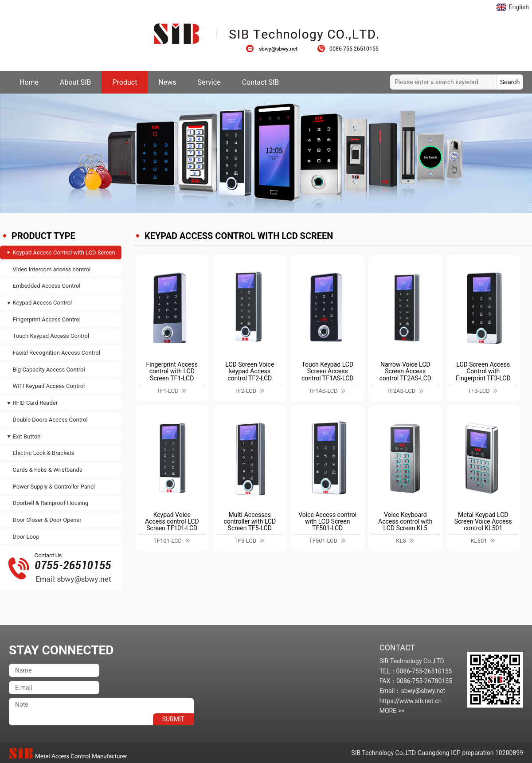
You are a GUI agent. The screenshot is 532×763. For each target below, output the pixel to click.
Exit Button (27, 436)
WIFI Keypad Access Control (49, 386)
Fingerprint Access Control (47, 319)
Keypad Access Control (43, 303)
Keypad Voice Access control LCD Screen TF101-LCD (172, 522)
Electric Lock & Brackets (44, 453)
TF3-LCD (479, 391)
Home (29, 82)
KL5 (401, 541)
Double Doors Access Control (50, 420)
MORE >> (392, 711)
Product (125, 82)
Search (510, 82)
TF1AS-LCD (323, 391)
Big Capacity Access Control (49, 370)
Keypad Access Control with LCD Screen (64, 252)
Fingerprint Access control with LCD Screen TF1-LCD (172, 372)
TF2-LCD (245, 391)
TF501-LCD (323, 541)
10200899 (509, 753)
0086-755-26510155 (348, 49)
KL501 (479, 541)
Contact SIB (261, 82)
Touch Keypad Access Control (51, 336)
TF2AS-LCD (401, 391)
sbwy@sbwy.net (276, 49)
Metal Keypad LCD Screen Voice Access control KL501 (483, 522)
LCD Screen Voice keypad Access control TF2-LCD (250, 372)
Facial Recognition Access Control (57, 353)
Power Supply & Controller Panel (54, 487)
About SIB (75, 82)
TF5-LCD (245, 541)
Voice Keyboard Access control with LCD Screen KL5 (405, 522)
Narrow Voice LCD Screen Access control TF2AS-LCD (406, 372)
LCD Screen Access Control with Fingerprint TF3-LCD (483, 372)
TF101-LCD (168, 541)
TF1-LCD (167, 391)
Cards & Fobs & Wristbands (48, 470)
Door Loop (26, 537)
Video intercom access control (52, 269)
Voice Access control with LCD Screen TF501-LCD (327, 522)
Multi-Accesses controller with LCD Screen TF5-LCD (250, 522)
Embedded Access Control (47, 286)
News (167, 82)
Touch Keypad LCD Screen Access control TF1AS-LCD (328, 372)
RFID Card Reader (35, 403)
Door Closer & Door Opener (47, 520)
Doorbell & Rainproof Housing (51, 503)
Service (209, 82)
